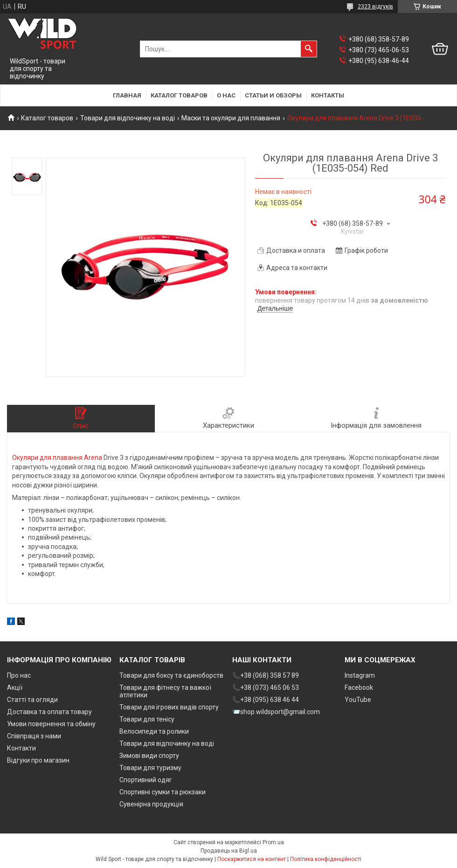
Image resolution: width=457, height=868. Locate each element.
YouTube (358, 700)
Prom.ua (273, 842)
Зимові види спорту (149, 756)
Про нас (19, 675)
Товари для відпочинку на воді (128, 118)
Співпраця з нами (34, 736)
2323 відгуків (375, 7)
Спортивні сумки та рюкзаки (163, 792)
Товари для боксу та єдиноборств (171, 675)
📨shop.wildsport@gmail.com (276, 712)
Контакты (328, 95)
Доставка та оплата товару (49, 712)
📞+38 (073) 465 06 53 (266, 687)
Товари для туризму (150, 768)
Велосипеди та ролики (154, 731)
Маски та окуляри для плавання (231, 118)
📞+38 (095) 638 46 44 (266, 700)
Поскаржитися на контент (252, 859)
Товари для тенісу (147, 719)
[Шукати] (309, 49)
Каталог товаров (179, 95)
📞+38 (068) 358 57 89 (266, 675)
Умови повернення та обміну (51, 724)
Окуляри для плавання (47, 458)
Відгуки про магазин (38, 760)
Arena (93, 458)
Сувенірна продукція (151, 804)
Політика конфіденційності (326, 859)
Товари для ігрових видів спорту (169, 707)
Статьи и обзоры (273, 95)
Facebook (359, 687)
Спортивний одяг (146, 780)
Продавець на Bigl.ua (229, 851)
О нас (226, 95)
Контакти (21, 748)
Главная (127, 95)
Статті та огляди (32, 700)
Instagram (360, 675)
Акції (15, 687)
